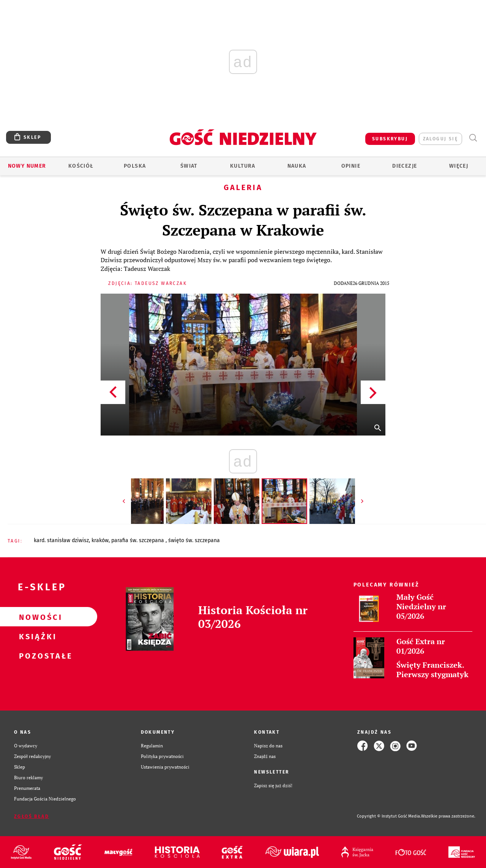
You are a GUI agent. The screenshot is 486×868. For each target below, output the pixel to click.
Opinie (351, 166)
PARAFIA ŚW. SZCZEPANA (138, 540)
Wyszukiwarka (473, 138)
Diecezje (405, 166)
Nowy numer (27, 166)
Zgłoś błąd (32, 816)
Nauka (297, 166)
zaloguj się (440, 139)
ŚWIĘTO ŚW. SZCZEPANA (194, 540)
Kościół (81, 166)
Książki (36, 636)
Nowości (36, 617)
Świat (189, 166)
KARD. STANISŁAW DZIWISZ (61, 540)
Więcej (459, 166)
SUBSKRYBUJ (390, 139)
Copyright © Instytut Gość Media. (389, 816)
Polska (135, 166)
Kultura (243, 166)
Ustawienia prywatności (165, 767)
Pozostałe (36, 656)
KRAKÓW (100, 540)
